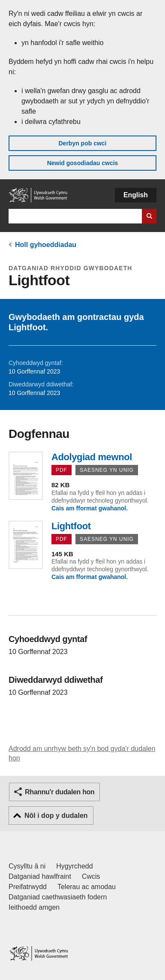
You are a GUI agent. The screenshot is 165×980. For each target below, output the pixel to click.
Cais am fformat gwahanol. (90, 508)
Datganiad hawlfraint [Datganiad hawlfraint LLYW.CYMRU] (40, 876)
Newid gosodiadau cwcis (83, 163)
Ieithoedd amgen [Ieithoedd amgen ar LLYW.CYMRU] (34, 907)
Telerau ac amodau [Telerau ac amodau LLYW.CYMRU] (87, 887)
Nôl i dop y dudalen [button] (56, 816)
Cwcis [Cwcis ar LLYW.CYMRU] (91, 876)
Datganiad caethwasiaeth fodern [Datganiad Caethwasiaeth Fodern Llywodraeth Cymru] (58, 897)
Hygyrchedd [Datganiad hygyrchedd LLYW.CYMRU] (74, 866)
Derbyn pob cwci (82, 143)
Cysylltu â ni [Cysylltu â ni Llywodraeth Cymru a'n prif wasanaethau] (27, 866)
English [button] (136, 195)
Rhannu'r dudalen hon (60, 792)
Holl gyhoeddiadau (46, 245)
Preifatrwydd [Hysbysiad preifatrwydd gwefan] (28, 887)
